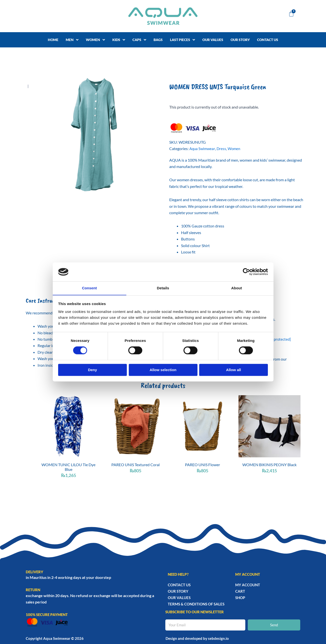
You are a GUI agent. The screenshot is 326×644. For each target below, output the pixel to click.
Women (236, 148)
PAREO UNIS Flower (202, 465)
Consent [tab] (89, 288)
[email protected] (277, 339)
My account (248, 585)
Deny (93, 370)
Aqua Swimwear (203, 148)
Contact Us (179, 585)
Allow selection (163, 370)
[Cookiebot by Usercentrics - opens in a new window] (246, 272)
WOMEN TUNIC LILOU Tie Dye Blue (68, 467)
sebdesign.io (218, 638)
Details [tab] (163, 288)
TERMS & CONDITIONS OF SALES (196, 604)
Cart (240, 591)
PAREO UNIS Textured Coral (136, 465)
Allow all (234, 370)
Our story (178, 591)
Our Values (179, 598)
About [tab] (237, 288)
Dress (223, 148)
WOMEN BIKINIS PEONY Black (269, 465)
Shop (240, 598)
